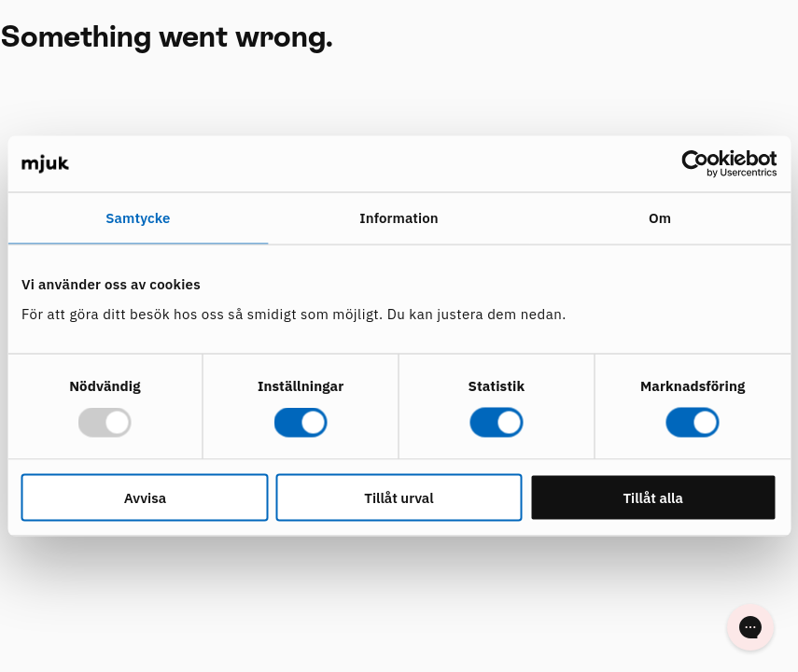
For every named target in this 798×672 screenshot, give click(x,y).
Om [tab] (660, 218)
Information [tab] (399, 218)
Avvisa (145, 497)
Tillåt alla (653, 497)
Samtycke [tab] (138, 218)
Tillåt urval (399, 497)
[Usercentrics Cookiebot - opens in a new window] (695, 164)
